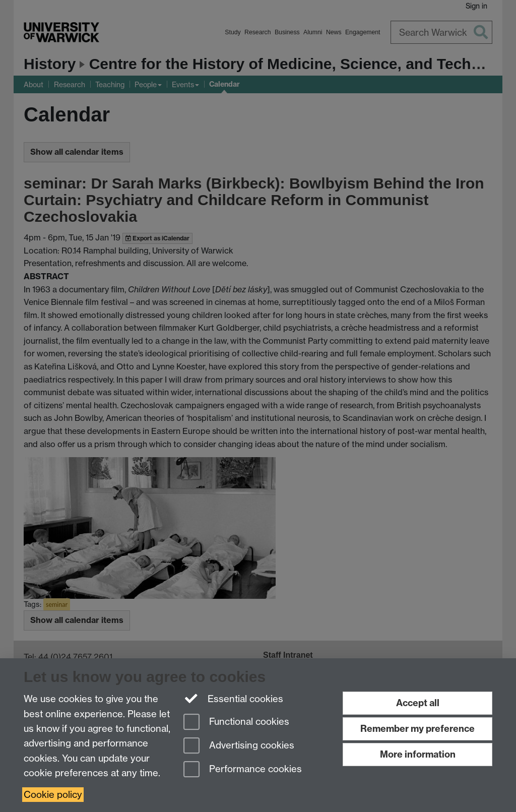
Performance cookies (243, 770)
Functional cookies (236, 723)
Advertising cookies (239, 746)
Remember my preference (417, 729)
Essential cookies (234, 698)
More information (418, 754)
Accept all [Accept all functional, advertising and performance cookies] (418, 703)
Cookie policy (53, 795)
